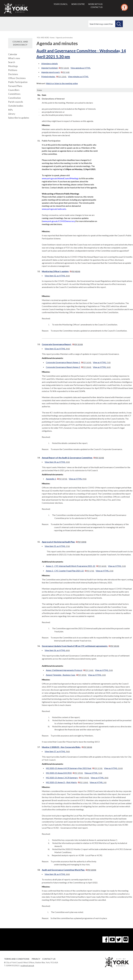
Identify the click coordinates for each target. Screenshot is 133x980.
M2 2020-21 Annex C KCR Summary (68, 778)
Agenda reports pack (55, 72)
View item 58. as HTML (57, 874)
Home (52, 38)
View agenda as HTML (81, 68)
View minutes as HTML (78, 76)
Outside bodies (16, 106)
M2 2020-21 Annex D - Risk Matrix (67, 782)
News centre (78, 4)
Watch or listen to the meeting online (62, 83)
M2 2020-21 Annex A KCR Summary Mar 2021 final (74, 768)
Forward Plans (15, 86)
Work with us (95, 4)
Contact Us (49, 959)
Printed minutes (54, 76)
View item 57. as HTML (57, 751)
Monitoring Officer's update (61, 271)
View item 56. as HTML (57, 650)
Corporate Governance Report (62, 344)
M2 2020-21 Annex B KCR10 (65, 773)
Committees (14, 94)
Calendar (13, 54)
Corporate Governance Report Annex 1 (69, 362)
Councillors (14, 90)
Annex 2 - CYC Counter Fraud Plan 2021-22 (70, 571)
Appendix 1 (57, 479)
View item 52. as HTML (57, 276)
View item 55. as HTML (57, 546)
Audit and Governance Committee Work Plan (69, 870)
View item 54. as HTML (57, 462)
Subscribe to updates (19, 118)
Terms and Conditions (17, 959)
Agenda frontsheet (55, 68)
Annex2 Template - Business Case (66, 675)
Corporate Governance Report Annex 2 (69, 367)
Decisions (13, 74)
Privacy (36, 959)
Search (12, 62)
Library (12, 114)
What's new (14, 58)
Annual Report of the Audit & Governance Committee (73, 458)
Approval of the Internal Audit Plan (64, 542)
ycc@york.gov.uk (27, 966)
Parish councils (16, 102)
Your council (61, 4)
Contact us (97, 7)
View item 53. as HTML (57, 349)
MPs (10, 110)
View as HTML (102, 362)
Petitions (13, 70)
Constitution (14, 98)
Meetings (13, 66)
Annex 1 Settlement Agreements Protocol (70, 670)
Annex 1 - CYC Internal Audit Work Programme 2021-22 (76, 566)
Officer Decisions (17, 78)
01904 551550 (12, 966)
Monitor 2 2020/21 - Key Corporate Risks (67, 747)
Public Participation (18, 82)
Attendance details (50, 63)
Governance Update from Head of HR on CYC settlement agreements (80, 646)
